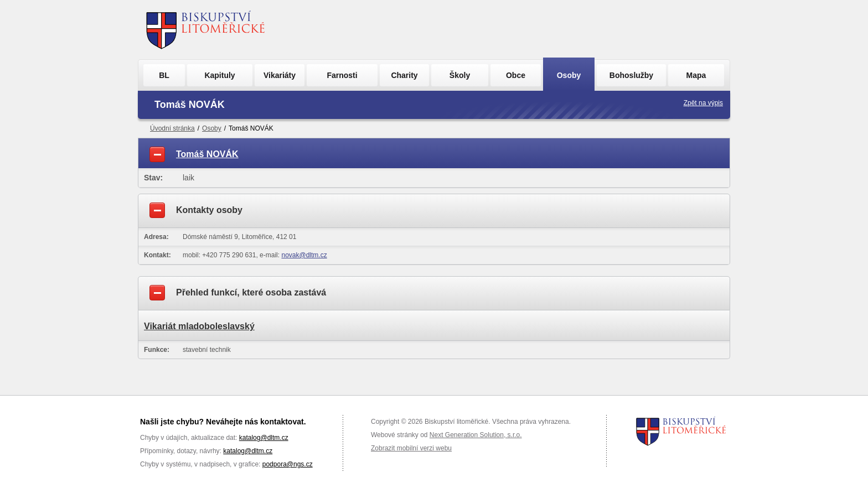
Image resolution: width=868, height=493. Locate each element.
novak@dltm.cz (304, 255)
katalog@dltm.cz (264, 438)
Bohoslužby (631, 75)
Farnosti (342, 75)
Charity (404, 75)
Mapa (696, 75)
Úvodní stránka (172, 128)
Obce (516, 75)
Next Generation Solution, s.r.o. (476, 435)
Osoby (569, 75)
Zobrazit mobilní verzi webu (411, 448)
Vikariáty (280, 75)
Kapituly (219, 75)
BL (164, 75)
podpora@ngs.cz (288, 464)
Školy (460, 75)
